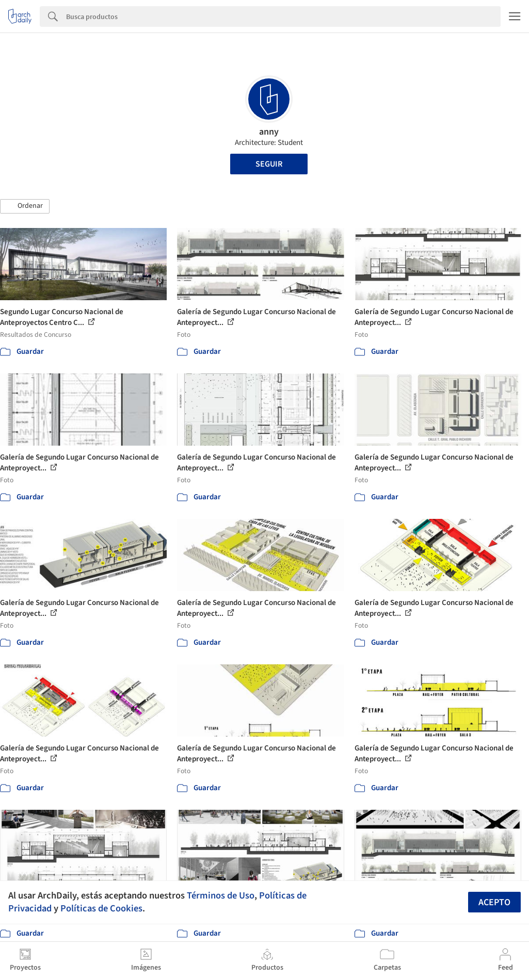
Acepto (494, 902)
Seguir (269, 164)
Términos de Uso (221, 895)
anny (269, 132)
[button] (25, 206)
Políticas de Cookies (101, 908)
